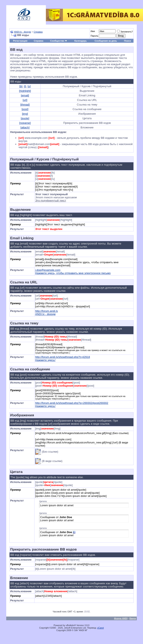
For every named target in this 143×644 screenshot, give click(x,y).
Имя (93, 31)
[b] (21, 86)
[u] (29, 86)
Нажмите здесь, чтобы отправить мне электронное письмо (73, 273)
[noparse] (25, 123)
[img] (25, 114)
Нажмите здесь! (45, 360)
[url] (25, 100)
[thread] (25, 105)
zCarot (101, 628)
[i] (25, 86)
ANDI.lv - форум (23, 32)
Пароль (94, 36)
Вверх (133, 618)
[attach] (25, 127)
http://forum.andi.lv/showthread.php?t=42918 (62, 357)
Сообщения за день (106, 41)
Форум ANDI (121, 618)
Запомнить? (125, 32)
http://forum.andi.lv (46, 311)
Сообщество (59, 41)
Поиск (128, 41)
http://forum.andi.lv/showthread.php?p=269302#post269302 (72, 403)
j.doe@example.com (48, 270)
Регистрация (20, 41)
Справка (38, 32)
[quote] (25, 118)
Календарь (81, 41)
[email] (25, 95)
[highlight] (25, 91)
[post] (25, 109)
